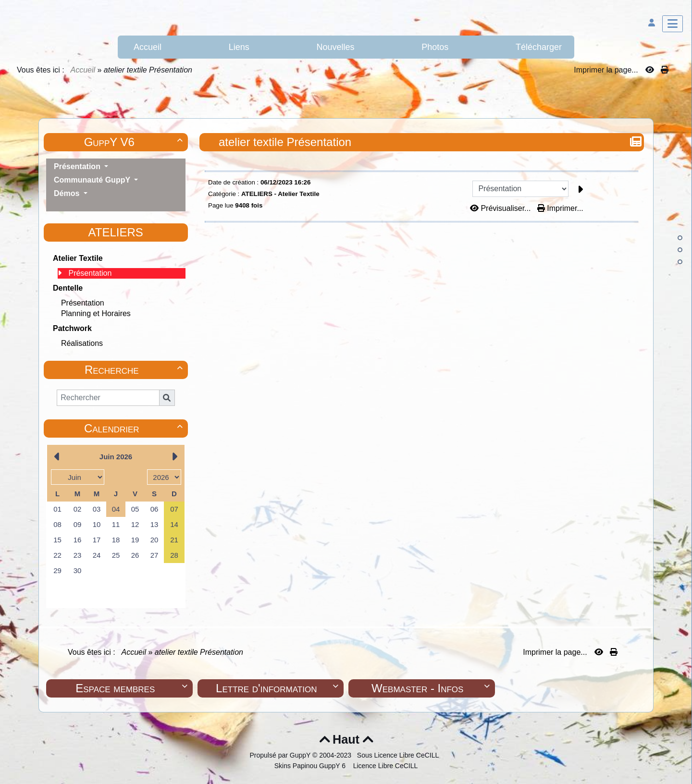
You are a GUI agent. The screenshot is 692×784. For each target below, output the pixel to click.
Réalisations (82, 343)
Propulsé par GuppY (281, 755)
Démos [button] (68, 193)
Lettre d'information (278, 688)
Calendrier (135, 428)
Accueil (83, 70)
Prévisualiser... (501, 208)
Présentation (90, 273)
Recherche (135, 370)
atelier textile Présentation (286, 142)
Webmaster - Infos (432, 688)
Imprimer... (560, 208)
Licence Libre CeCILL (385, 766)
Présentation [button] (78, 166)
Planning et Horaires (96, 313)
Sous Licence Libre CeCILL (399, 755)
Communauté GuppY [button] (93, 180)
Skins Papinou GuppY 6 (312, 766)
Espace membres (133, 688)
